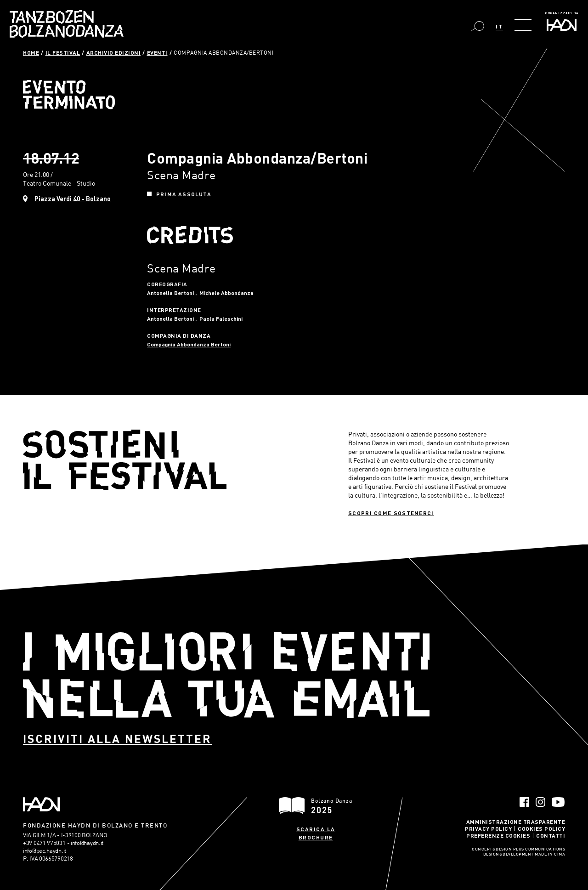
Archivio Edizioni (114, 52)
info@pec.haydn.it (45, 850)
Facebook (524, 802)
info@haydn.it (87, 843)
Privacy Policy (488, 828)
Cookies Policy (541, 828)
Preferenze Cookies (498, 835)
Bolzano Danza (67, 24)
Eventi (157, 52)
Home (31, 52)
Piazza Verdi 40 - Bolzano (73, 199)
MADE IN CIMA (550, 855)
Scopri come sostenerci (391, 513)
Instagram (540, 802)
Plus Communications (539, 850)
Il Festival (63, 52)
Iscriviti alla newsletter (117, 739)
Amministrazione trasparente (516, 822)
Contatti (551, 835)
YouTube (558, 802)
